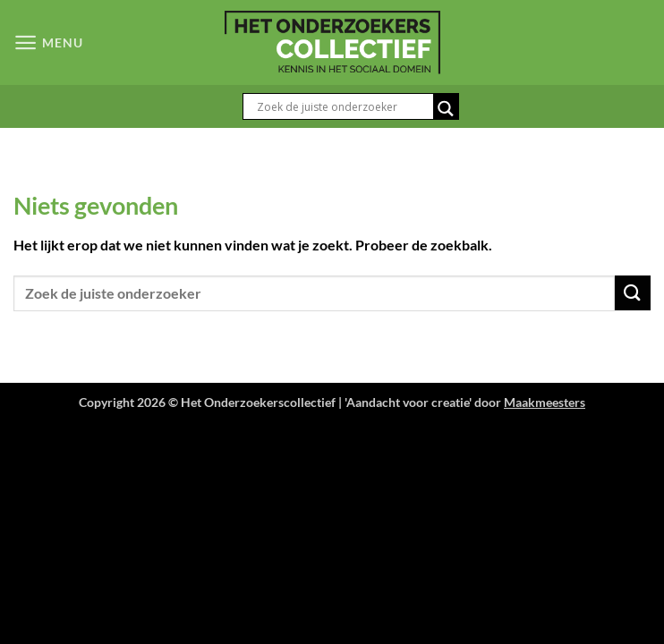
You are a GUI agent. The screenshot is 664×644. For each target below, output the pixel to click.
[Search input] (343, 106)
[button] (48, 42)
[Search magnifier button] (446, 109)
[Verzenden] (633, 293)
